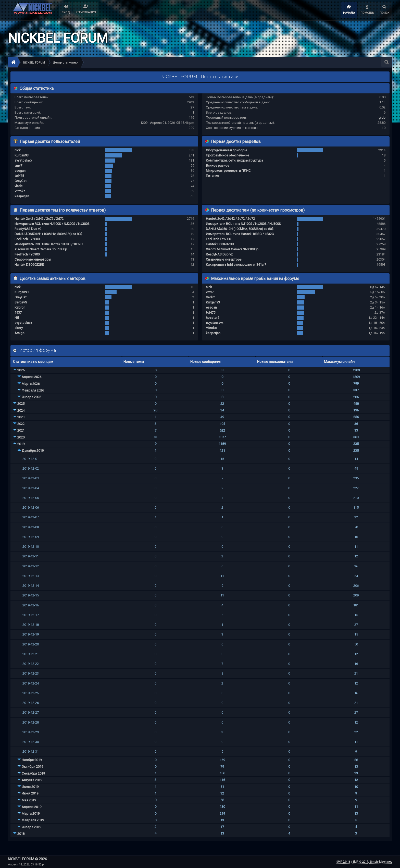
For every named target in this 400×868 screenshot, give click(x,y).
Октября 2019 (32, 767)
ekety (19, 328)
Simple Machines (381, 862)
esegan (20, 171)
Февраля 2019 (33, 820)
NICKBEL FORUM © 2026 (27, 859)
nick (18, 150)
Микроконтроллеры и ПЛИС (228, 171)
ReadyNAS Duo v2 (28, 229)
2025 (21, 404)
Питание (212, 176)
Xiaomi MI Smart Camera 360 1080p (41, 249)
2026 (21, 370)
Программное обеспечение (227, 155)
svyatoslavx (23, 160)
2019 (21, 444)
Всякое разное (217, 166)
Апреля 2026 (32, 377)
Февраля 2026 (33, 390)
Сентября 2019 (33, 773)
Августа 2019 (32, 780)
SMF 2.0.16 (343, 862)
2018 (21, 834)
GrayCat (21, 181)
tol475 (19, 176)
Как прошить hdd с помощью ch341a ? (236, 265)
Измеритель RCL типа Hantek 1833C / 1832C (49, 244)
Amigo (20, 333)
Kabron (20, 307)
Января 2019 (31, 827)
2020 (21, 437)
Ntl (17, 318)
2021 (21, 430)
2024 (21, 411)
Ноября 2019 (32, 760)
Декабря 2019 (33, 451)
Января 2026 (31, 397)
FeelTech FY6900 (27, 254)
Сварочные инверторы (33, 259)
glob (382, 118)
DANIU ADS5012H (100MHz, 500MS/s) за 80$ (48, 234)
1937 (18, 313)
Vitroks (20, 191)
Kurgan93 (22, 155)
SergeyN (21, 302)
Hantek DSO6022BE (29, 265)
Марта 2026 (31, 384)
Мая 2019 (29, 800)
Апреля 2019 (32, 807)
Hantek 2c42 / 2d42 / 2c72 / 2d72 (39, 219)
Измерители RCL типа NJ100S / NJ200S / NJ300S (52, 224)
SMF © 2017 (360, 862)
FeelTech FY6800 (27, 239)
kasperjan (22, 196)
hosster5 (212, 318)
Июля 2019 (30, 787)
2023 (21, 417)
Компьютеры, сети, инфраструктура (234, 160)
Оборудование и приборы (226, 150)
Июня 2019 (30, 793)
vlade (18, 186)
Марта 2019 (31, 814)
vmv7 (18, 166)
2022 (21, 424)
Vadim (211, 297)
